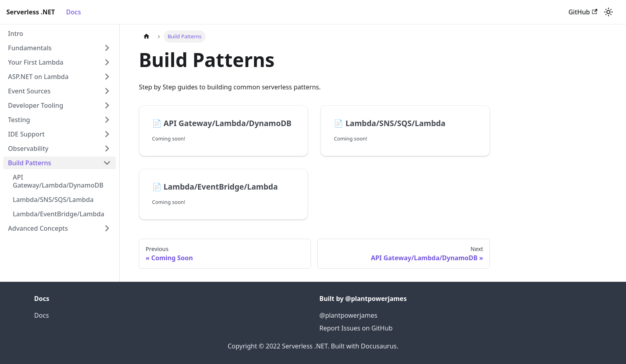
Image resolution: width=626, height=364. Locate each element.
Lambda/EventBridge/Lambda (58, 214)
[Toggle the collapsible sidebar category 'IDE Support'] (107, 134)
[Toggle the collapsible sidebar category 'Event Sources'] (107, 91)
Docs (74, 12)
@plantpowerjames (348, 315)
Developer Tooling (36, 105)
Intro (16, 34)
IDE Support (26, 134)
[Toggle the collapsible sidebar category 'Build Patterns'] (107, 163)
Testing (19, 120)
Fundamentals (30, 48)
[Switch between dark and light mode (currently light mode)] (608, 12)
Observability (28, 148)
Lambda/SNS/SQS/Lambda (53, 200)
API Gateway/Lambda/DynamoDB (58, 181)
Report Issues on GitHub (356, 328)
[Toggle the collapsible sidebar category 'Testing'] (107, 120)
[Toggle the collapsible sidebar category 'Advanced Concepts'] (107, 228)
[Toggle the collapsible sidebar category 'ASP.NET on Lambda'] (107, 77)
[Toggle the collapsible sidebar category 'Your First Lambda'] (107, 62)
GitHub (583, 12)
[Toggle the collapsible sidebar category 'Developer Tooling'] (107, 105)
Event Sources (29, 91)
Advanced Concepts (38, 228)
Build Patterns (30, 163)
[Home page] (147, 37)
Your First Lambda (36, 62)
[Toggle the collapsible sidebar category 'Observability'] (107, 148)
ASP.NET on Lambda (38, 77)
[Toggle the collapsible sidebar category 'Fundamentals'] (107, 48)
